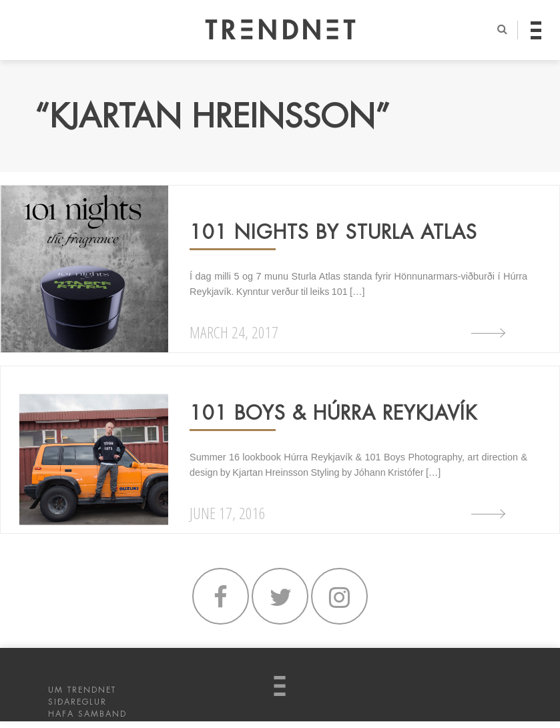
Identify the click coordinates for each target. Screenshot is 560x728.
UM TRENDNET (82, 690)
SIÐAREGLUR (77, 702)
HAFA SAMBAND (87, 714)
